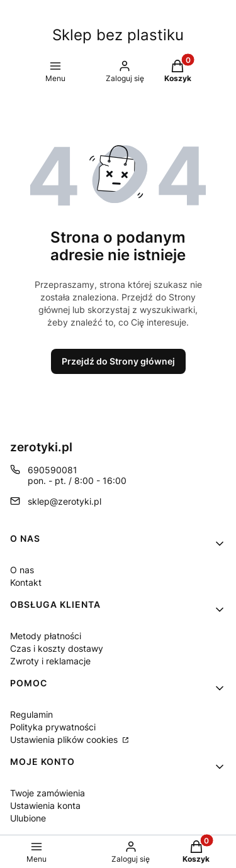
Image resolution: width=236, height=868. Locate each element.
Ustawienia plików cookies (65, 739)
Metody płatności (46, 636)
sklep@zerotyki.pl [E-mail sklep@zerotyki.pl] (65, 501)
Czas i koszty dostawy (57, 648)
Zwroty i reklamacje (50, 661)
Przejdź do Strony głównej (118, 361)
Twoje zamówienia (48, 793)
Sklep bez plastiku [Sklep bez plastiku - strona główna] (118, 35)
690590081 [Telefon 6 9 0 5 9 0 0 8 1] (53, 470)
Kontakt (26, 582)
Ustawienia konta (45, 805)
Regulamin (31, 714)
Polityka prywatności (53, 727)
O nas (22, 570)
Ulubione (28, 818)
